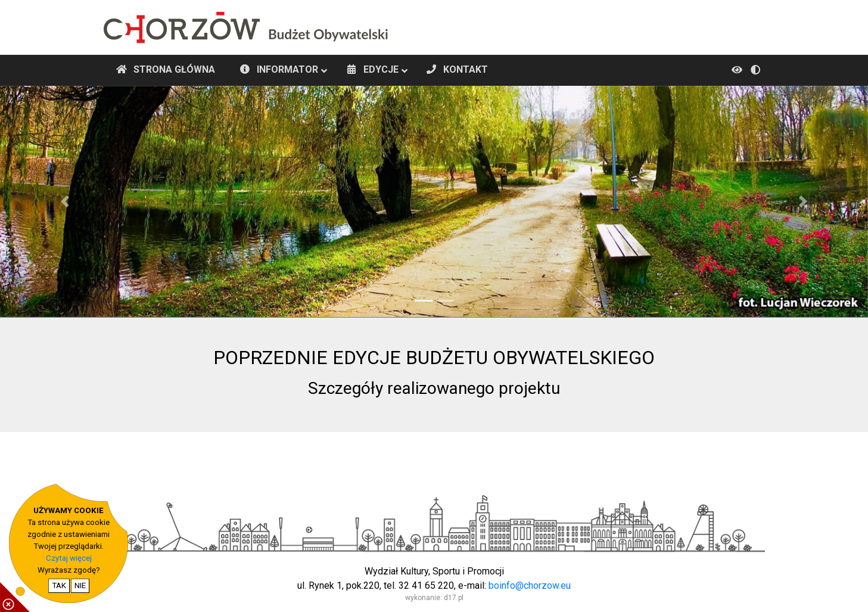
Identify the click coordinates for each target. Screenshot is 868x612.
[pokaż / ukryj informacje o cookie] (15, 597)
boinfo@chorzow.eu (530, 585)
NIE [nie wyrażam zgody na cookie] (80, 585)
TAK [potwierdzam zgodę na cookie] (59, 585)
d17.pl (454, 598)
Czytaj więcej (69, 558)
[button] (65, 202)
